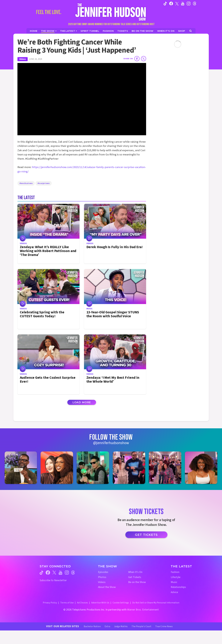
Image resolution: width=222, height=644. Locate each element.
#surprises (44, 183)
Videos (23, 59)
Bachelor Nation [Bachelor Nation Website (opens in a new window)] (92, 626)
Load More (82, 402)
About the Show (107, 587)
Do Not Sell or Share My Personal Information (156, 603)
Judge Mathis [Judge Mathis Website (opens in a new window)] (121, 626)
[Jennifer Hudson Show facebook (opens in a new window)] (171, 3)
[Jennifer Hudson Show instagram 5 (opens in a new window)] (165, 468)
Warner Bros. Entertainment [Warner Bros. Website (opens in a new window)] (143, 610)
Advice (174, 592)
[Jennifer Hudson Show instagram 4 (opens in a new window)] (129, 468)
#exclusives (26, 183)
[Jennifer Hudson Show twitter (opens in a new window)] (177, 3)
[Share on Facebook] (137, 59)
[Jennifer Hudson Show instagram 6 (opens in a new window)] (201, 468)
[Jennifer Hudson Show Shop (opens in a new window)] (182, 31)
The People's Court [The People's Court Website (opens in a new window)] (141, 626)
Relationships (178, 587)
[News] (69, 31)
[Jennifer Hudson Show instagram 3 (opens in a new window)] (93, 468)
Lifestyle (176, 577)
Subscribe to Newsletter (53, 580)
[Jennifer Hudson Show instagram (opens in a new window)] (189, 3)
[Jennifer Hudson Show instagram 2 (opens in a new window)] (57, 468)
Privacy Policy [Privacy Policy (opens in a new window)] (50, 603)
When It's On (135, 572)
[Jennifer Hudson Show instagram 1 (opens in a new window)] (21, 468)
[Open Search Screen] (191, 31)
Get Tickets (146, 535)
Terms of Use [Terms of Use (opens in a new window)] (67, 603)
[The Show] (49, 31)
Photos (102, 577)
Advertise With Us (100, 603)
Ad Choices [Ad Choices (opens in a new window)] (82, 603)
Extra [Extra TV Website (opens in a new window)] (107, 626)
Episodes (103, 572)
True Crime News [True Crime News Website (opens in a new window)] (164, 626)
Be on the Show (137, 582)
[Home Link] (111, 12)
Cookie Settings (121, 603)
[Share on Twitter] (144, 59)
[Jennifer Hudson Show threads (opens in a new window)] (73, 573)
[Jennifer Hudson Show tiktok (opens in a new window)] (165, 3)
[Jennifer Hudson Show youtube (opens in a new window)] (183, 3)
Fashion (175, 572)
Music (174, 582)
